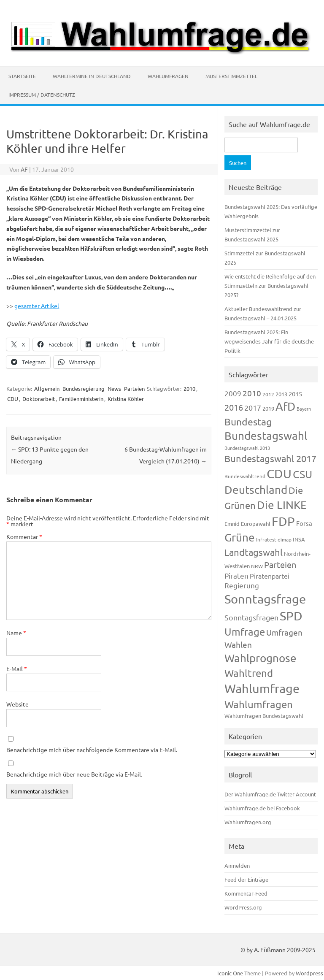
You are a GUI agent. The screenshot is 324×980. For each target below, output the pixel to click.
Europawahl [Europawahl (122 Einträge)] (256, 524)
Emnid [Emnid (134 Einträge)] (232, 524)
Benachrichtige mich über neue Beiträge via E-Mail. (74, 774)
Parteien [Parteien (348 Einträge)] (280, 564)
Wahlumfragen (168, 76)
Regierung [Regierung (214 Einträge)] (242, 585)
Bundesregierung (84, 388)
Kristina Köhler (126, 399)
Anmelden (237, 865)
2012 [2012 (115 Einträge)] (268, 394)
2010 (189, 388)
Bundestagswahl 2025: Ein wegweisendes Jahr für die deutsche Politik (269, 341)
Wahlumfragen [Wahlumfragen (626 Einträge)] (259, 704)
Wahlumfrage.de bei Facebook (262, 808)
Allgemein (47, 388)
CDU (13, 399)
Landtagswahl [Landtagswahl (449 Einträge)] (254, 552)
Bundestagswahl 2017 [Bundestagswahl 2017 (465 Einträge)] (270, 458)
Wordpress (309, 973)
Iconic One (230, 973)
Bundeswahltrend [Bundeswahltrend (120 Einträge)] (245, 476)
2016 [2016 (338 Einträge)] (234, 407)
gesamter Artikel (37, 306)
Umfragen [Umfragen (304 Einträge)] (284, 632)
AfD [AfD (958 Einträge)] (285, 406)
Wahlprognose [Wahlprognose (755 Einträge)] (261, 658)
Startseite (22, 76)
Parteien (134, 388)
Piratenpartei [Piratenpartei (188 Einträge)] (270, 576)
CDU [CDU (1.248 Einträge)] (279, 474)
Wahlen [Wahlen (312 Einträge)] (238, 644)
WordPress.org (243, 907)
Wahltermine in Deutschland (92, 76)
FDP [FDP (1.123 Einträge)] (283, 521)
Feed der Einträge (246, 879)
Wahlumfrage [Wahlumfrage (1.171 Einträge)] (262, 688)
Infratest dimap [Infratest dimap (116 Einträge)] (274, 539)
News (114, 388)
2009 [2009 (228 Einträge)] (233, 393)
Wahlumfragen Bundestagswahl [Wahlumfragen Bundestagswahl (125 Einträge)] (264, 716)
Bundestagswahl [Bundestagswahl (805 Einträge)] (266, 436)
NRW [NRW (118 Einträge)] (257, 566)
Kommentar (24, 536)
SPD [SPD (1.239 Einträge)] (291, 616)
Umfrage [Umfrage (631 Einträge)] (245, 632)
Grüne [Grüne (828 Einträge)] (240, 537)
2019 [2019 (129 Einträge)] (268, 408)
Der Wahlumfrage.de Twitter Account (270, 794)
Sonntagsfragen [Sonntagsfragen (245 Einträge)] (251, 617)
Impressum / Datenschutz (42, 95)
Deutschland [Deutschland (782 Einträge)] (256, 490)
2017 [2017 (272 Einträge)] (253, 407)
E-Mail (17, 669)
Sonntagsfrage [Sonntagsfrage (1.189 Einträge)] (265, 599)
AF (24, 169)
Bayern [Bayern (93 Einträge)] (304, 409)
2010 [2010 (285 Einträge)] (252, 393)
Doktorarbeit (39, 399)
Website (18, 704)
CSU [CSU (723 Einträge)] (302, 474)
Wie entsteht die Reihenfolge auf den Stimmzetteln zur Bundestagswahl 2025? (270, 286)
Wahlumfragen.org (248, 822)
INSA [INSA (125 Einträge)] (299, 539)
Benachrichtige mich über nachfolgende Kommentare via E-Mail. (92, 750)
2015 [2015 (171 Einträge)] (295, 394)
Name (16, 633)
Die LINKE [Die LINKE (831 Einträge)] (282, 505)
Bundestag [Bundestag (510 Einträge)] (248, 421)
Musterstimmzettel (231, 76)
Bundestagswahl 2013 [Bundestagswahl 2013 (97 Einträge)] (247, 448)
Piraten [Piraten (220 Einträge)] (236, 575)
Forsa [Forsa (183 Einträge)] (304, 523)
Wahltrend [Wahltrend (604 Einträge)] (249, 673)
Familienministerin (81, 399)
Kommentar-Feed (246, 893)
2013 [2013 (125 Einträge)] (281, 394)
